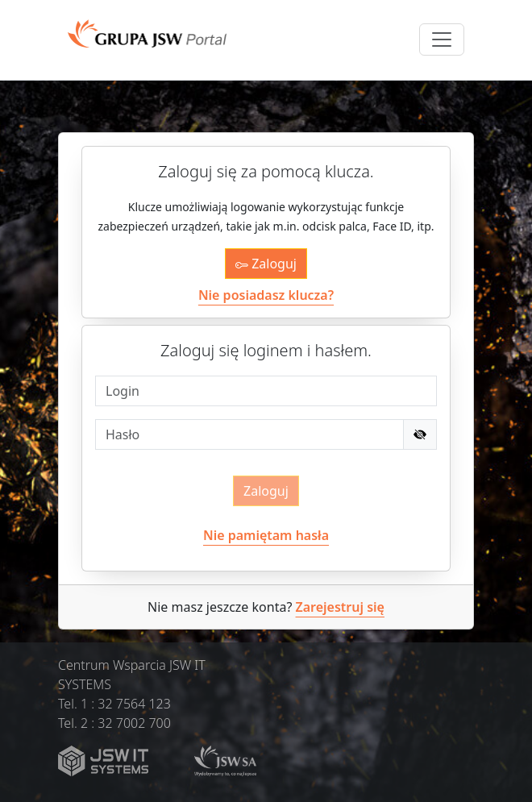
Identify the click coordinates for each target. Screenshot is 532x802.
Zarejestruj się (340, 607)
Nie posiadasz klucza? (266, 295)
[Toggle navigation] (442, 39)
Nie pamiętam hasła (266, 535)
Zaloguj (266, 264)
